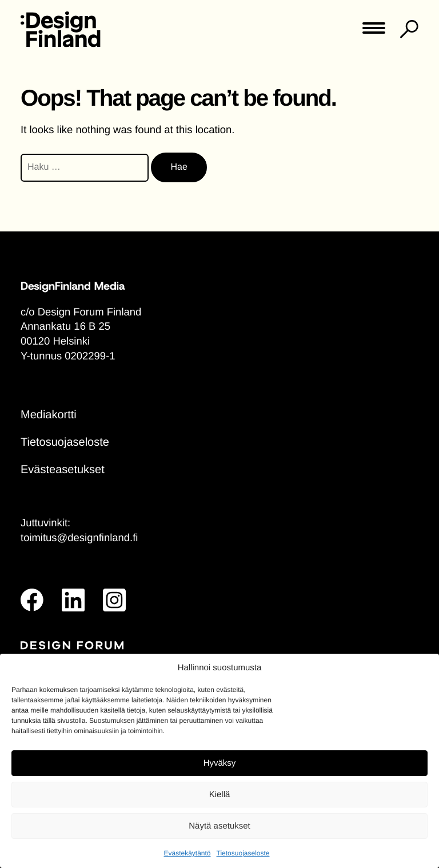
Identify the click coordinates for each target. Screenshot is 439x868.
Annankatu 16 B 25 (65, 326)
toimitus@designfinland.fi (79, 537)
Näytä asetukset (219, 826)
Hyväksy (220, 763)
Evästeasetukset (63, 470)
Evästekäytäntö (187, 853)
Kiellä (220, 795)
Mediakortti (49, 415)
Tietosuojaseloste (243, 853)
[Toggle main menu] (374, 32)
